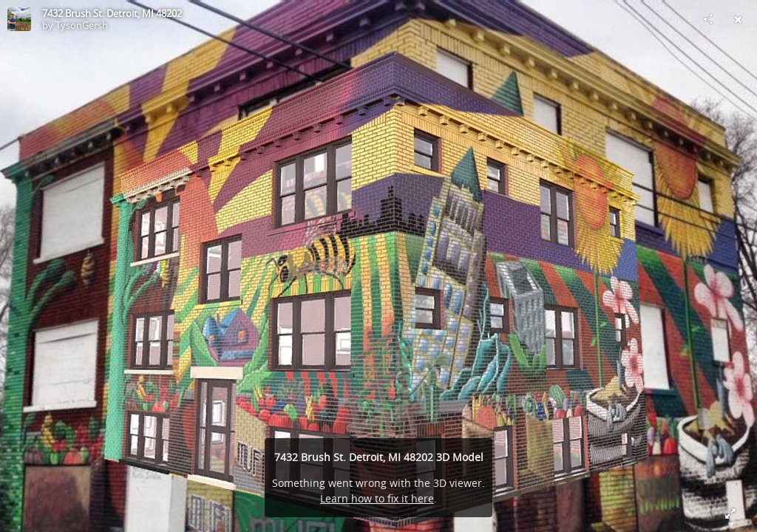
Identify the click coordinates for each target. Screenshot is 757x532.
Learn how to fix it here (377, 498)
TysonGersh (82, 25)
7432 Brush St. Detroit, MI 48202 (112, 13)
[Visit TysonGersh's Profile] (19, 19)
